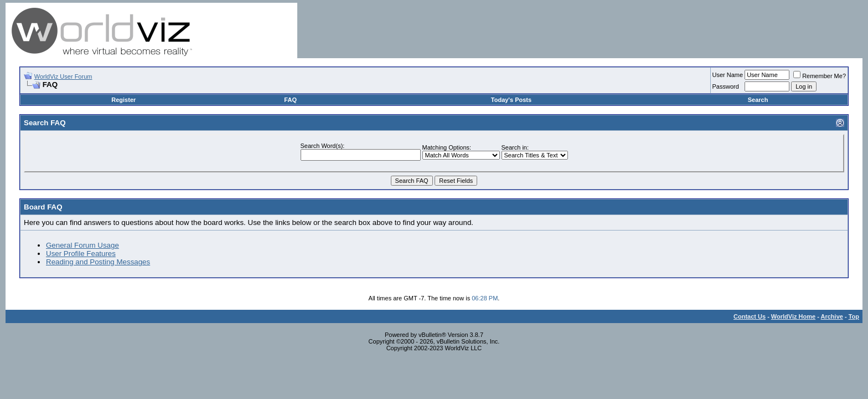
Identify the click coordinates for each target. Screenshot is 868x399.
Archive (832, 316)
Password (726, 86)
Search (758, 100)
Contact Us (750, 316)
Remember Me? (820, 76)
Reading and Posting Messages (98, 262)
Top (854, 316)
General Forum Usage (82, 245)
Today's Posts (511, 100)
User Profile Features (81, 254)
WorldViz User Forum (63, 76)
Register (123, 100)
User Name (728, 75)
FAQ (290, 100)
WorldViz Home (793, 316)
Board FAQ (43, 207)
